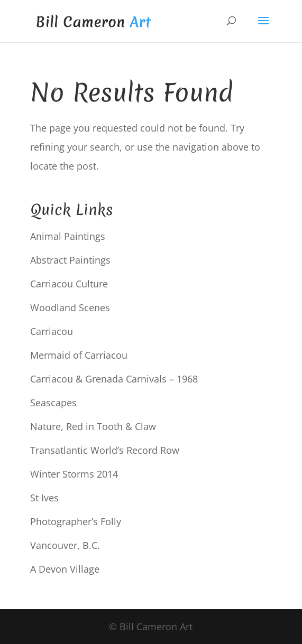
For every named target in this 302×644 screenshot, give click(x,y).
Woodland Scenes (70, 307)
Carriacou (52, 331)
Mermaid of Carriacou (79, 355)
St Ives (44, 498)
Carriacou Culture (69, 284)
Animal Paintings (68, 236)
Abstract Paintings (70, 260)
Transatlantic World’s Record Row (105, 450)
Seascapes (53, 403)
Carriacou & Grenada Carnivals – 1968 (114, 379)
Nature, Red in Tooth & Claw (93, 426)
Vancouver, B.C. (65, 545)
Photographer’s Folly (76, 521)
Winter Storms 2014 (74, 474)
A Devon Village (65, 569)
